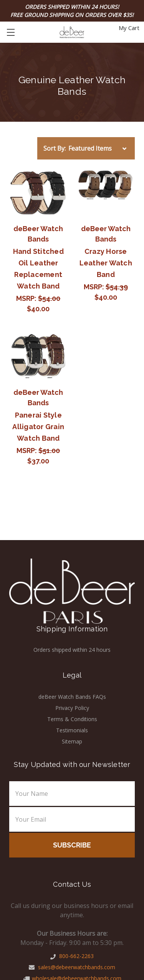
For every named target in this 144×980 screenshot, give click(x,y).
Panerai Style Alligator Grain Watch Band (38, 427)
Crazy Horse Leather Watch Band (106, 263)
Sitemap (72, 741)
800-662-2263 (72, 956)
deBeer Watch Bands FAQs (72, 697)
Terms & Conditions (72, 719)
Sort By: (55, 148)
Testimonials (72, 730)
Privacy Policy (72, 708)
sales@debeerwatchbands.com (72, 967)
